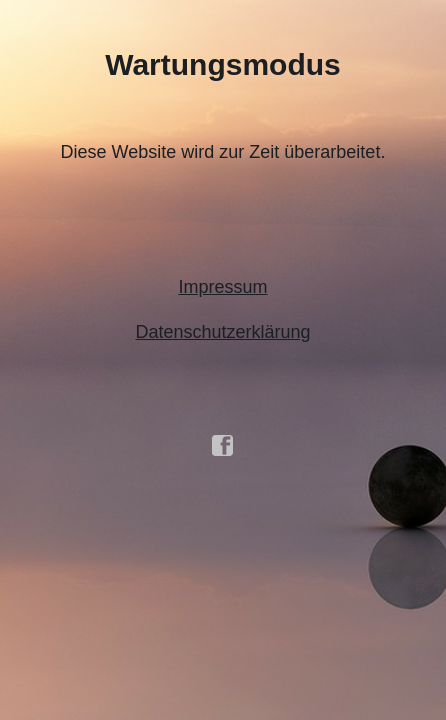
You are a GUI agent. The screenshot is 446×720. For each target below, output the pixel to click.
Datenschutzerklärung (222, 332)
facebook (223, 446)
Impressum (222, 287)
